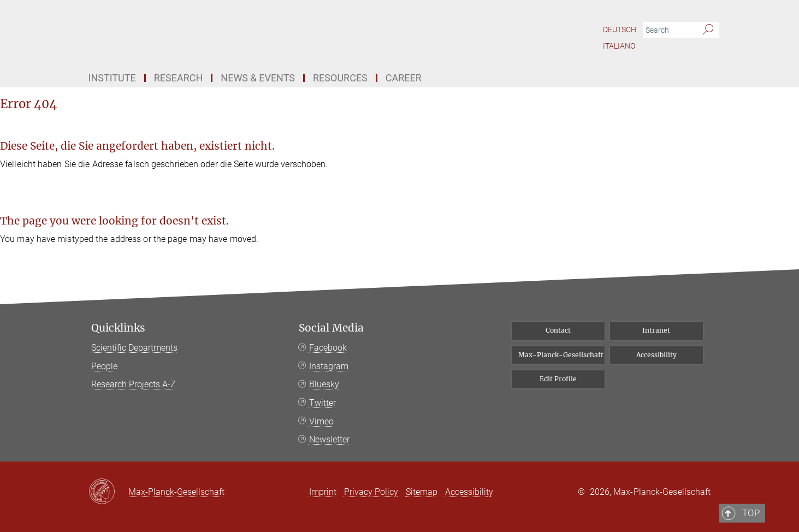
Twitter (322, 403)
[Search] (708, 30)
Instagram (329, 366)
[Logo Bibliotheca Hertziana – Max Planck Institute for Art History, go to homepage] (293, 33)
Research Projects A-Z (134, 384)
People (104, 366)
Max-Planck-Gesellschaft (561, 355)
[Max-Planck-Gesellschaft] (108, 492)
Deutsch (620, 29)
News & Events (258, 78)
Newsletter (329, 439)
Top (696, 282)
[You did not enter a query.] (669, 30)
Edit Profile (558, 379)
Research (179, 78)
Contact (558, 330)
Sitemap (422, 492)
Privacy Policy (371, 492)
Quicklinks (118, 328)
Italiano (619, 46)
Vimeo (321, 421)
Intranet (656, 330)
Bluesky (324, 384)
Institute (112, 78)
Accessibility (656, 355)
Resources (340, 78)
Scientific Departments (134, 348)
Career (404, 78)
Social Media (331, 328)
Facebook (328, 348)
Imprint (323, 492)
